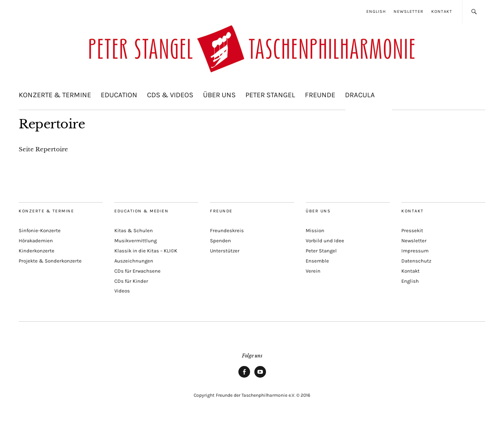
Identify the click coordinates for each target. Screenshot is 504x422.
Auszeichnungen (134, 261)
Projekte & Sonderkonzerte (50, 261)
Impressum (415, 251)
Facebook (244, 377)
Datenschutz (416, 261)
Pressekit (412, 230)
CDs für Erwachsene (137, 271)
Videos (122, 291)
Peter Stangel (270, 95)
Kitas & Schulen (134, 230)
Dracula (360, 95)
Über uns (219, 95)
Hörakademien (36, 241)
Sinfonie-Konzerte (40, 230)
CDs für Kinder (131, 281)
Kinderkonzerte (37, 251)
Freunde (320, 95)
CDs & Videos (170, 95)
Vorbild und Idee (325, 241)
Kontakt (442, 11)
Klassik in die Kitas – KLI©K (146, 251)
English (376, 11)
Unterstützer (225, 251)
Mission (315, 230)
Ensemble (317, 261)
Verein (313, 271)
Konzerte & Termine (55, 95)
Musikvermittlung (136, 241)
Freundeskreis (227, 230)
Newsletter (409, 11)
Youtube (260, 377)
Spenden (220, 241)
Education (119, 95)
